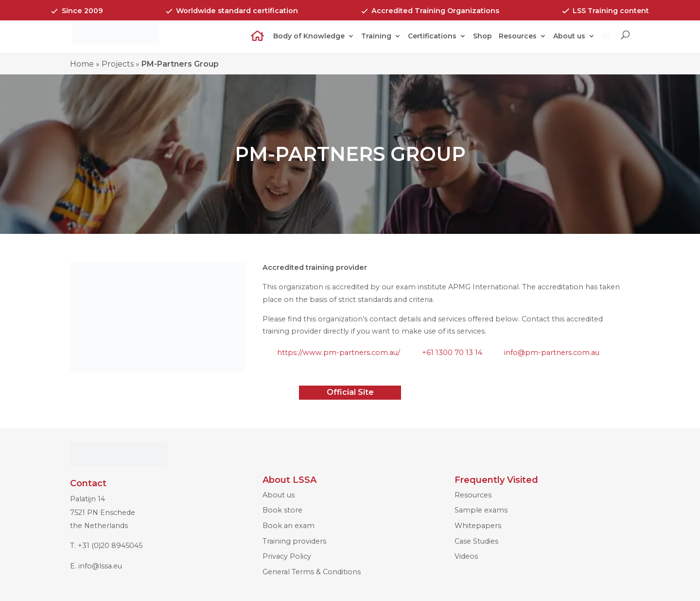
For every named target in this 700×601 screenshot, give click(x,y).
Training (376, 36)
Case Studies (476, 541)
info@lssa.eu (100, 566)
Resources (518, 36)
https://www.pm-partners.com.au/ (339, 353)
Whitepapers (478, 526)
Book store (282, 510)
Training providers (294, 541)
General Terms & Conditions (312, 572)
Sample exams (481, 510)
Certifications (432, 36)
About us (569, 36)
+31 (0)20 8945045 (110, 546)
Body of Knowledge (309, 36)
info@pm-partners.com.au (552, 353)
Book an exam (289, 526)
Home (254, 42)
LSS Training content (611, 11)
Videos (466, 556)
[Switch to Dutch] (606, 42)
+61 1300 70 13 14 (452, 353)
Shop (482, 36)
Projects (118, 64)
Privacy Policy (287, 556)
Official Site (350, 392)
